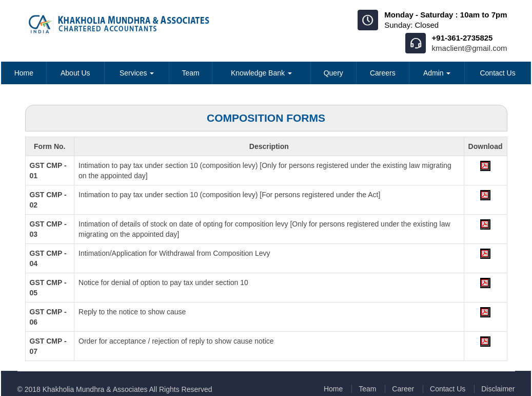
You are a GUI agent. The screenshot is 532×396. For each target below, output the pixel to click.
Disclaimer (498, 389)
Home (24, 73)
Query (333, 73)
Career (403, 389)
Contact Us (497, 73)
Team (190, 73)
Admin (437, 73)
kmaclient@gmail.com (470, 48)
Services (137, 73)
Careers (383, 73)
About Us (75, 73)
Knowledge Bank (261, 73)
